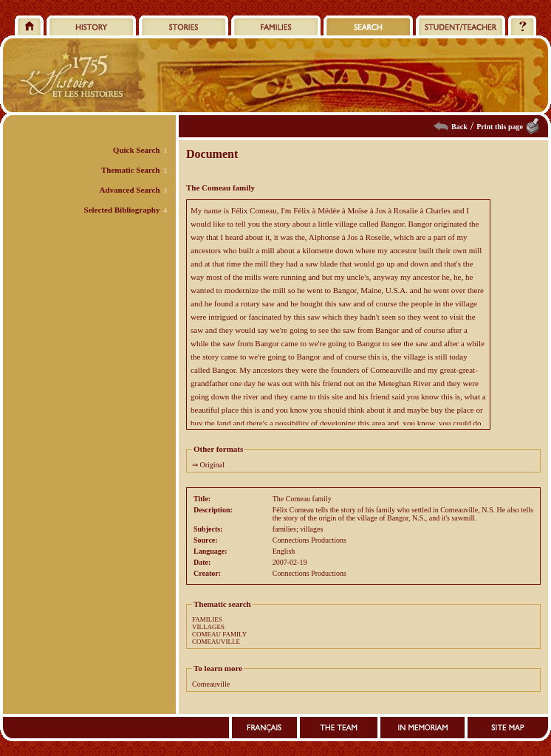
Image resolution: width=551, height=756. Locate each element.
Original (212, 465)
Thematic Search (131, 170)
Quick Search (137, 150)
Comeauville (211, 684)
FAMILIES (207, 619)
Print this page (500, 127)
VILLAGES (208, 627)
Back (459, 127)
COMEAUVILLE (216, 642)
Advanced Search (130, 190)
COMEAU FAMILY (219, 634)
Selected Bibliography (122, 210)
